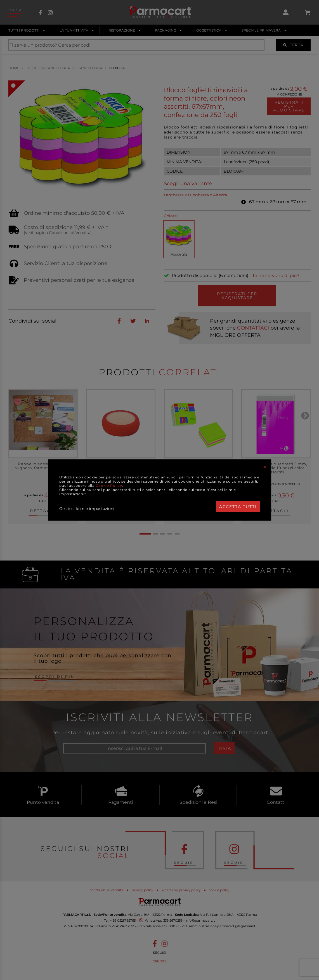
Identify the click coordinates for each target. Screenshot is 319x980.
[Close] (265, 467)
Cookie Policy (109, 486)
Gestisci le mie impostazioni (87, 509)
